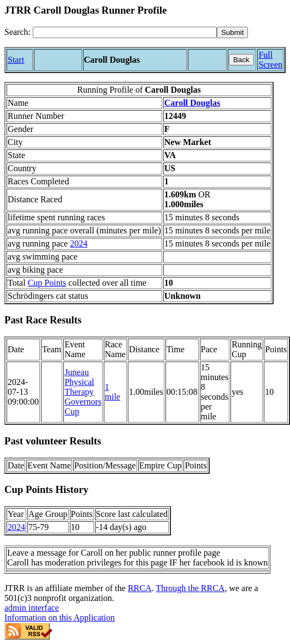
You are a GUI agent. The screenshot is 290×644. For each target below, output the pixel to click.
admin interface (32, 608)
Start (16, 60)
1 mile (113, 392)
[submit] (232, 32)
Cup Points (47, 283)
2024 (79, 243)
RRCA (140, 588)
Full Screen (270, 60)
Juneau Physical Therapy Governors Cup (83, 392)
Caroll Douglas (192, 103)
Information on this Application (60, 618)
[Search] (125, 32)
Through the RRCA (190, 588)
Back (241, 60)
